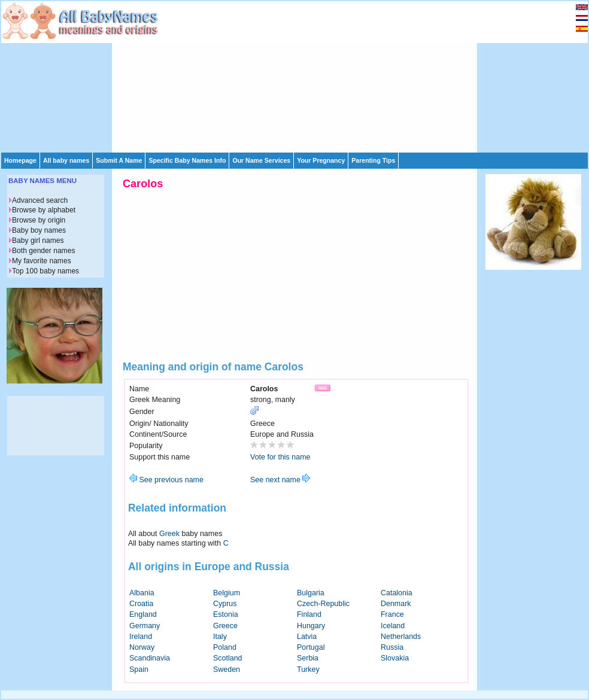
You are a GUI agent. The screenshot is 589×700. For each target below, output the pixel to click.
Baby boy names (39, 230)
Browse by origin (39, 220)
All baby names (66, 160)
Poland (225, 647)
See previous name (166, 480)
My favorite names (42, 261)
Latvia (307, 637)
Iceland (393, 626)
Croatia (141, 604)
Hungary (311, 626)
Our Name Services (261, 160)
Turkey (308, 669)
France (392, 614)
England (143, 614)
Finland (309, 614)
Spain (139, 669)
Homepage (20, 160)
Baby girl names (38, 241)
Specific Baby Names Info (187, 160)
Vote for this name (280, 457)
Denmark (396, 604)
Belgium (227, 593)
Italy (220, 637)
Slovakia (395, 658)
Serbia (308, 658)
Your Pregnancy (321, 160)
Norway (142, 647)
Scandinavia (150, 658)
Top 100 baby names (45, 271)
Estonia (226, 614)
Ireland (141, 637)
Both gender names (43, 251)
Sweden (227, 669)
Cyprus (225, 604)
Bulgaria (311, 593)
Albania (142, 593)
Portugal (311, 647)
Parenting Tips (373, 160)
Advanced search (40, 200)
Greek (169, 534)
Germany (145, 626)
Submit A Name (119, 160)
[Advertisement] (238, 76)
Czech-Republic (323, 604)
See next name (280, 480)
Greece (225, 626)
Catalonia (397, 593)
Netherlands (401, 637)
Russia (392, 647)
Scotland (228, 658)
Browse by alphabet (44, 210)
